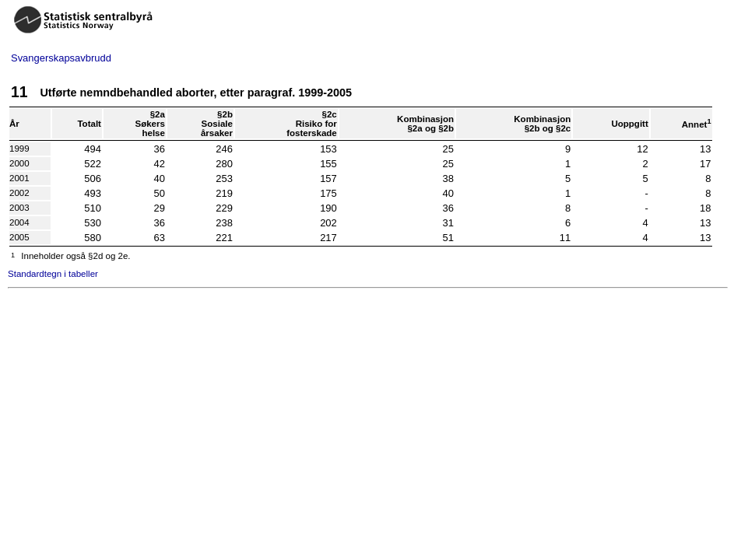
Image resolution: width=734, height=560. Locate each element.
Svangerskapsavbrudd (61, 58)
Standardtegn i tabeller (53, 274)
